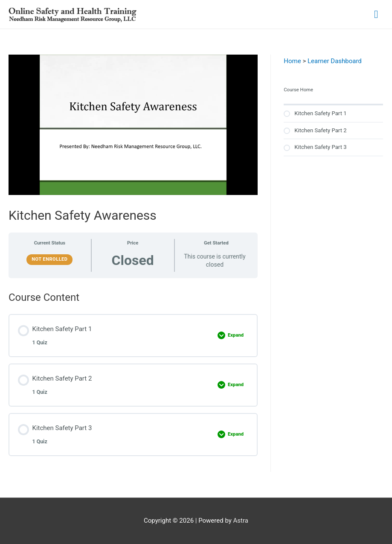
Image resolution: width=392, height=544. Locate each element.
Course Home (298, 90)
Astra (241, 521)
